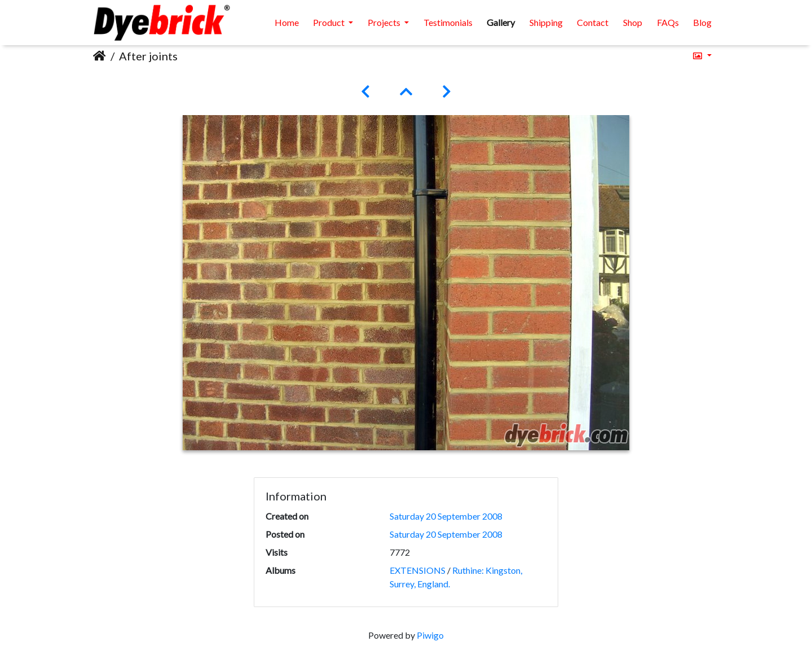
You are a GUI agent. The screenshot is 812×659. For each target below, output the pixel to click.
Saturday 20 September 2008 (446, 516)
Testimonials (448, 22)
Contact (593, 22)
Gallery (501, 22)
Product (330, 22)
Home (287, 22)
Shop (633, 22)
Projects (385, 22)
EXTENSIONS (418, 570)
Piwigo (430, 635)
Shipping (546, 22)
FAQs (668, 22)
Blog (702, 22)
